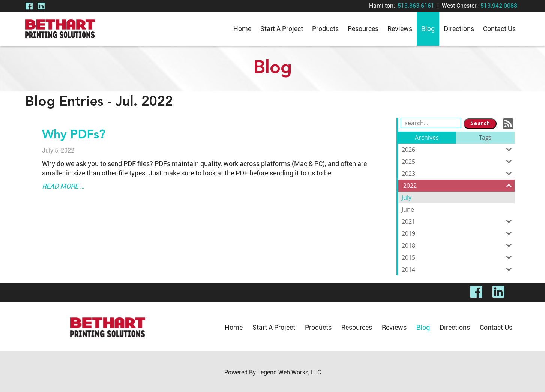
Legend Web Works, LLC (289, 372)
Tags (485, 138)
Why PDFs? (74, 135)
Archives (427, 138)
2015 (458, 257)
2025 (458, 162)
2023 (458, 174)
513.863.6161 (416, 6)
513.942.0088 (499, 6)
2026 (458, 150)
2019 (458, 233)
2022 (459, 186)
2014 (458, 269)
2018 (458, 245)
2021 (458, 221)
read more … (63, 186)
